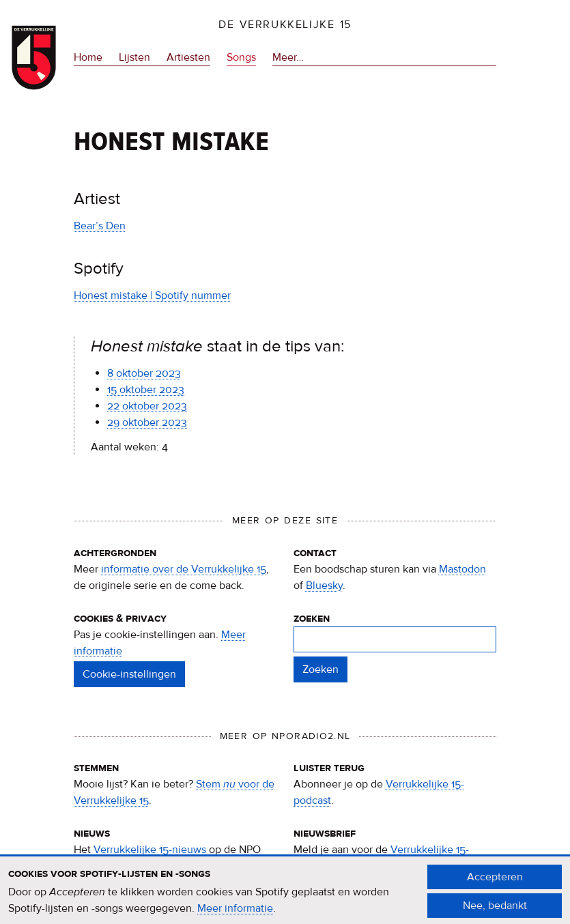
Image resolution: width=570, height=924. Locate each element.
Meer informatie (235, 914)
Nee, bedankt (495, 911)
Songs (241, 57)
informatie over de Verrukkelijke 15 (184, 569)
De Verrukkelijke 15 (285, 25)
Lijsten (134, 57)
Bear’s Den (100, 226)
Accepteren (495, 882)
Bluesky (324, 586)
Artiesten (188, 57)
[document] (285, 897)
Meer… (288, 57)
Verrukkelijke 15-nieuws (150, 850)
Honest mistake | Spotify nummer (152, 295)
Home (88, 57)
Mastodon (462, 569)
